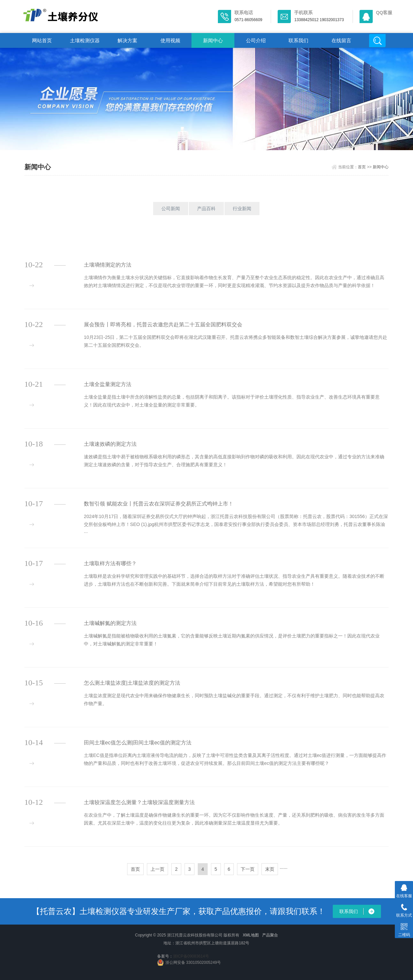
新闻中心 (213, 40)
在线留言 (341, 40)
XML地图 (251, 935)
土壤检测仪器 (85, 40)
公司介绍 (256, 40)
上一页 (157, 869)
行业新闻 (242, 209)
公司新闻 (171, 209)
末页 (270, 869)
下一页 (248, 869)
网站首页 (42, 40)
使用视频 (170, 40)
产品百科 (206, 209)
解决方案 (127, 40)
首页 (362, 167)
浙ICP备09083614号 (191, 956)
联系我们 (298, 40)
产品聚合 (270, 935)
